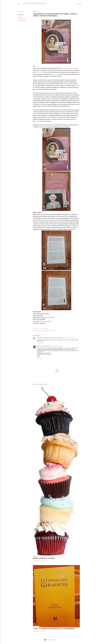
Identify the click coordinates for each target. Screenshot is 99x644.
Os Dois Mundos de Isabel (68, 68)
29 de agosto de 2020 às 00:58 (68, 338)
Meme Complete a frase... (45, 558)
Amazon (49, 321)
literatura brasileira (22, 21)
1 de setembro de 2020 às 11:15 (57, 346)
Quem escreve (42, 3)
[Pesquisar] (78, 4)
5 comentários (42, 631)
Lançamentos (21, 19)
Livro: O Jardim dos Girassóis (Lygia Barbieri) (54, 629)
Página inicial (27, 3)
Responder (40, 343)
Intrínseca (20, 17)
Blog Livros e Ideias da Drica (44, 346)
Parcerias (35, 3)
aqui (44, 127)
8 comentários (42, 561)
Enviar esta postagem (44, 329)
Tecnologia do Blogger (50, 640)
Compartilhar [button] (21, 11)
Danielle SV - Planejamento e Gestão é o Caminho (49, 338)
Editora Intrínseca (39, 72)
